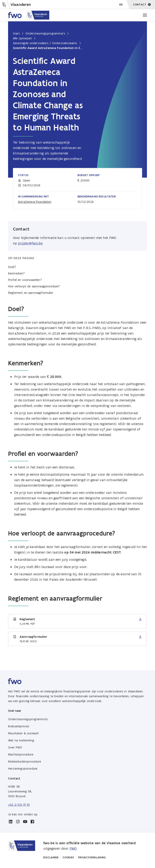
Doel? (12, 267)
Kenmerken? (16, 273)
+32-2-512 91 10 (19, 805)
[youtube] (25, 822)
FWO (73, 848)
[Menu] (145, 15)
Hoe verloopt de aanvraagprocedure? (34, 286)
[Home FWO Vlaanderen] (29, 15)
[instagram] (18, 822)
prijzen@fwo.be (30, 243)
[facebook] (32, 822)
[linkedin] (10, 822)
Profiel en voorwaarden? (25, 280)
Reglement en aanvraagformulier (31, 293)
